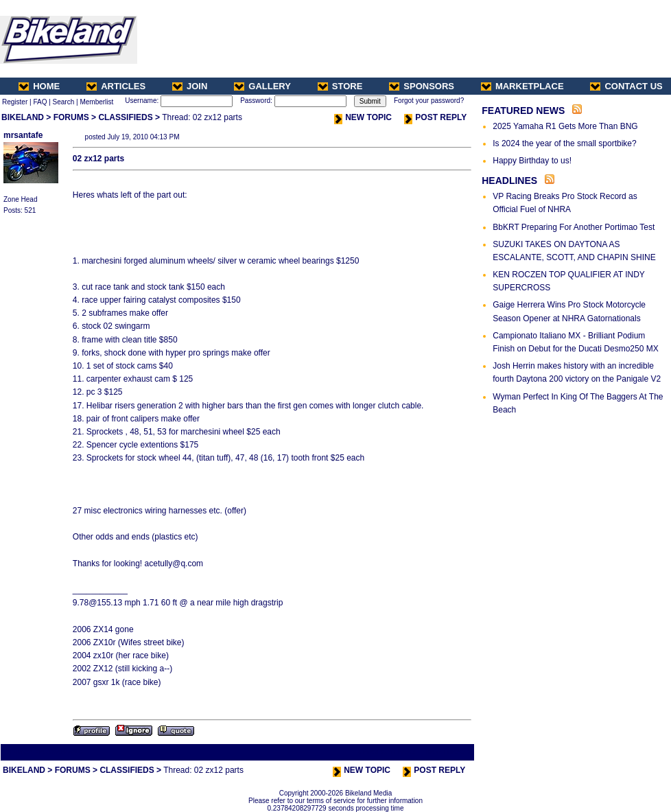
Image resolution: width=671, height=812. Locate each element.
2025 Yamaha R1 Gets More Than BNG (565, 126)
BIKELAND (23, 117)
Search (64, 102)
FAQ (40, 102)
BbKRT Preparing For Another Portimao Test (574, 227)
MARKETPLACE (522, 86)
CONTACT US (626, 86)
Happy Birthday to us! (532, 161)
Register (15, 102)
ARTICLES (116, 86)
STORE (340, 86)
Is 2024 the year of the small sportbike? (564, 143)
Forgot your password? (429, 101)
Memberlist (96, 102)
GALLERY (262, 86)
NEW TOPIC (363, 117)
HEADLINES (509, 181)
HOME (39, 86)
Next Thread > (449, 752)
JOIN (190, 86)
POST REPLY (435, 117)
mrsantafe (23, 135)
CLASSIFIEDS (125, 117)
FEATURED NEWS (523, 111)
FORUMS (71, 117)
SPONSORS (422, 86)
